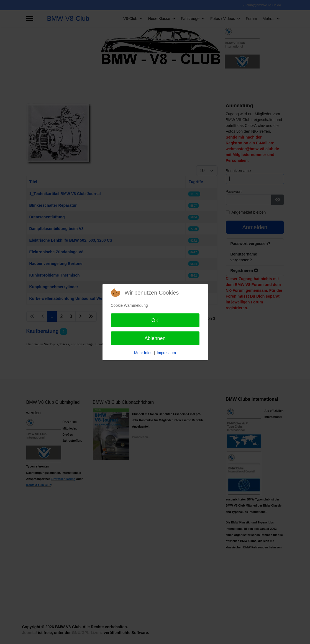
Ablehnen (155, 338)
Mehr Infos (143, 353)
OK (155, 320)
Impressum (166, 353)
